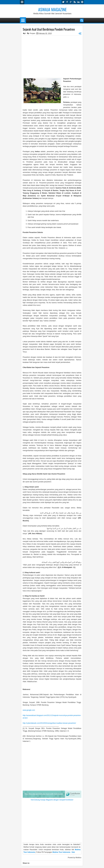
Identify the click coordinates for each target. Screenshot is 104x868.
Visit (52, 800)
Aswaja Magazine (52, 9)
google (71, 2)
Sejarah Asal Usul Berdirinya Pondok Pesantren (49, 29)
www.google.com (29, 710)
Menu (22, 2)
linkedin (78, 2)
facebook (67, 2)
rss (75, 2)
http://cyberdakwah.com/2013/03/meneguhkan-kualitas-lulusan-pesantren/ (49, 723)
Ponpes (33, 33)
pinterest (82, 2)
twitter (63, 2)
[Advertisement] (52, 56)
